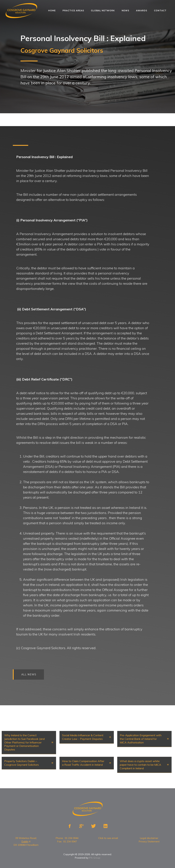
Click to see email (108, 838)
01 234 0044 (72, 838)
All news (35, 674)
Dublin (25, 841)
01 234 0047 (70, 841)
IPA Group (95, 858)
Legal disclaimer (149, 838)
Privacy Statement (149, 841)
